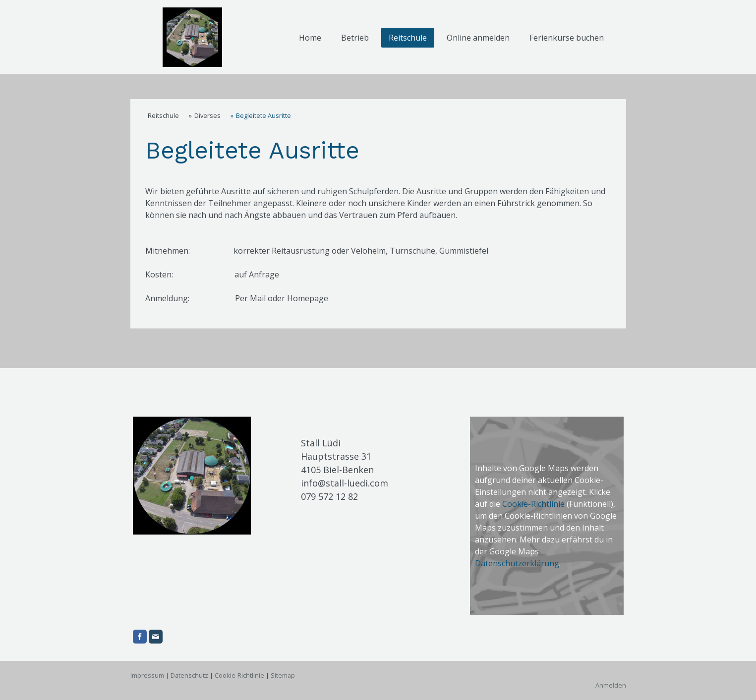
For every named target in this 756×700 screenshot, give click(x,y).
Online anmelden (478, 38)
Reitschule (408, 38)
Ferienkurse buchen (567, 38)
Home (310, 38)
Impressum (147, 675)
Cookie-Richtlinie (533, 504)
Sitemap (283, 675)
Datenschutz (189, 675)
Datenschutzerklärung (517, 563)
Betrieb (355, 38)
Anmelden (611, 685)
